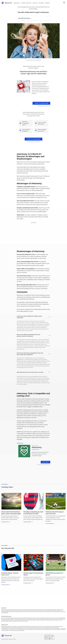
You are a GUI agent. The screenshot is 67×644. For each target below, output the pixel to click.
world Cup (35, 3)
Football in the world (26, 3)
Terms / (7, 639)
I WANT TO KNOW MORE (41, 103)
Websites (48, 3)
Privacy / (4, 639)
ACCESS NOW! (45, 462)
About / (11, 639)
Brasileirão (41, 3)
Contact (14, 639)
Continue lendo (6, 522)
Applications (17, 3)
